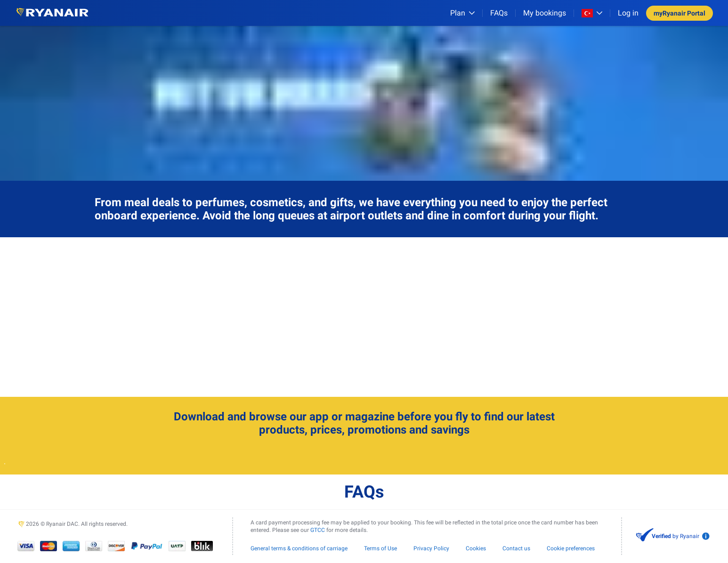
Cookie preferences (571, 548)
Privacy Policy (431, 548)
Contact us (516, 548)
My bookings (545, 13)
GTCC (318, 530)
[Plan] (462, 13)
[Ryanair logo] (52, 13)
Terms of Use (380, 548)
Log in (628, 13)
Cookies (476, 548)
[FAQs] (499, 13)
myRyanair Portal (679, 13)
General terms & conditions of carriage (299, 548)
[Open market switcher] (592, 13)
